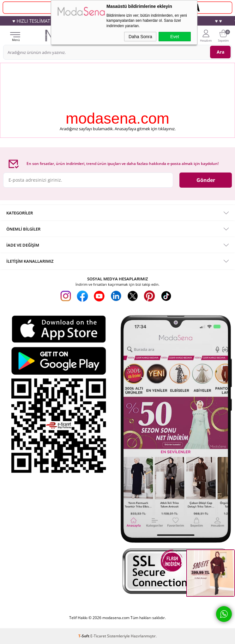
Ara (220, 52)
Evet (175, 37)
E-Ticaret (98, 636)
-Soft (84, 636)
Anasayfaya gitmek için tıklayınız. (145, 129)
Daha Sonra (140, 37)
